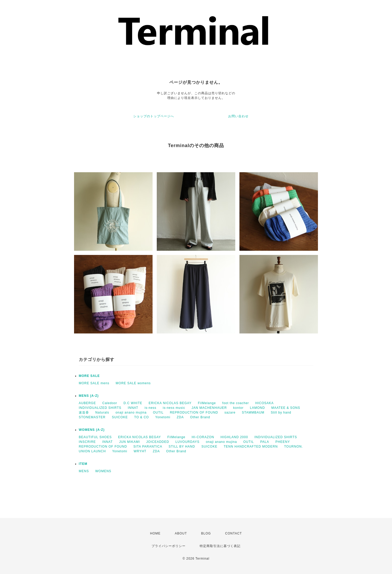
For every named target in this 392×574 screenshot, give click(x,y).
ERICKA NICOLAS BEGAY (170, 403)
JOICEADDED (158, 442)
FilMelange (207, 403)
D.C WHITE (133, 403)
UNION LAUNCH (92, 451)
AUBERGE (87, 403)
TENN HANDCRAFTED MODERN (251, 447)
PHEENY (283, 442)
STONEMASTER (92, 417)
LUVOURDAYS (188, 442)
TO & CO (142, 417)
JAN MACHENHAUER (209, 408)
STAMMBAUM (253, 413)
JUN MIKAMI (129, 442)
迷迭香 (84, 413)
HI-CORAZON (203, 437)
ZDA (180, 417)
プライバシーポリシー (169, 546)
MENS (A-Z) (89, 396)
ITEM (83, 464)
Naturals (102, 413)
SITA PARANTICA (148, 447)
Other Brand (200, 417)
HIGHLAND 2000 (234, 437)
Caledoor (110, 403)
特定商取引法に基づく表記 (220, 546)
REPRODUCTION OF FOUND (194, 413)
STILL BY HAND (182, 447)
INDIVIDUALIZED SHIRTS (100, 408)
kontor (238, 408)
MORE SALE (89, 376)
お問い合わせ (238, 116)
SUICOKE (120, 417)
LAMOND (257, 408)
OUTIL (158, 413)
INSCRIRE (87, 442)
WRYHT (140, 451)
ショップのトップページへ (154, 116)
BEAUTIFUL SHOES (95, 437)
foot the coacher (236, 403)
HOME (155, 533)
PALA (265, 442)
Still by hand (281, 413)
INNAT (133, 408)
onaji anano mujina (131, 413)
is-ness (151, 408)
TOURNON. (294, 447)
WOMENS (103, 471)
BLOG (206, 533)
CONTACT (233, 533)
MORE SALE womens (133, 383)
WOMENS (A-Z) (92, 430)
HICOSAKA (265, 403)
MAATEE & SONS (286, 408)
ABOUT (181, 533)
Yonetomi (163, 417)
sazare (230, 413)
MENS (84, 471)
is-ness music (174, 408)
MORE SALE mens (94, 383)
